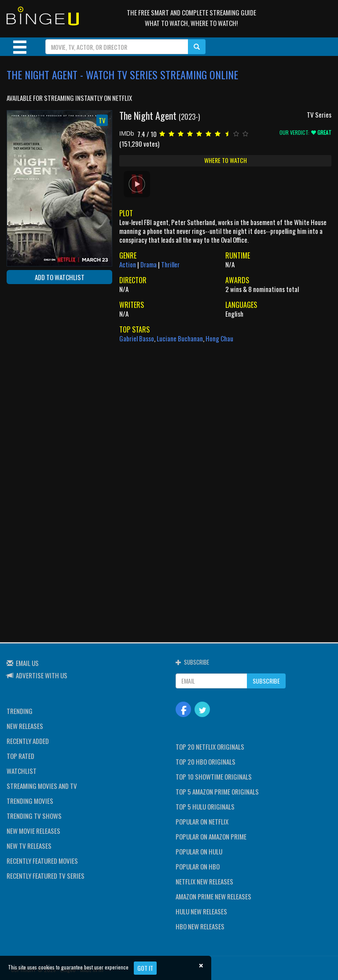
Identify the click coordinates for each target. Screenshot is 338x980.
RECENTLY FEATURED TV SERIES (46, 876)
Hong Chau (219, 338)
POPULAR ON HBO (198, 866)
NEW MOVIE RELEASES (33, 831)
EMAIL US (27, 663)
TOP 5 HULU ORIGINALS (205, 806)
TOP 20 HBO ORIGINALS (206, 762)
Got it (145, 968)
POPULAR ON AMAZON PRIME (211, 836)
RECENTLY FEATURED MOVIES (42, 861)
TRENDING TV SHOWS (34, 816)
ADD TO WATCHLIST (60, 277)
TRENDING (20, 711)
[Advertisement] (46, 348)
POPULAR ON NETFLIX (202, 821)
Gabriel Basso (137, 338)
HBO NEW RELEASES (200, 926)
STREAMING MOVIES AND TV (42, 786)
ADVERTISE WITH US (42, 675)
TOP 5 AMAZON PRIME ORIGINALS (217, 791)
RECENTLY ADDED (28, 741)
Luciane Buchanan (180, 338)
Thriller (170, 264)
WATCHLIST (22, 771)
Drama (149, 264)
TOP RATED (20, 756)
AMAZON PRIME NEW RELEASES (213, 896)
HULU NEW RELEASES (201, 911)
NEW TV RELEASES (29, 846)
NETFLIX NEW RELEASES (204, 881)
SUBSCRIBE (266, 681)
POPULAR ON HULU (199, 851)
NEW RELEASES (25, 726)
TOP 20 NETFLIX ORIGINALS (210, 747)
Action (128, 264)
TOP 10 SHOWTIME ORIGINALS (214, 777)
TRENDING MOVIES (30, 801)
